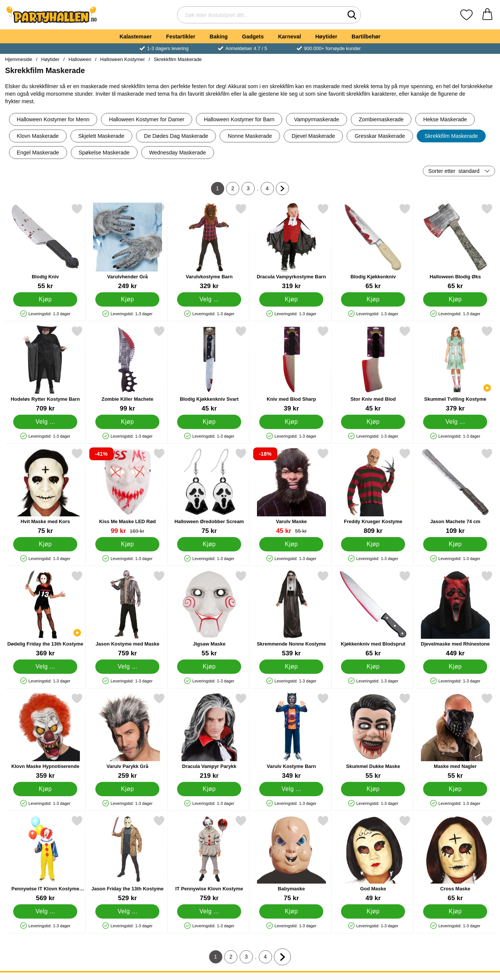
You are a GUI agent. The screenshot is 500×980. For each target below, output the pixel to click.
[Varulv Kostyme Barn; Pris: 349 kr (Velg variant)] (291, 736)
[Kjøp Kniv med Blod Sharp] (291, 422)
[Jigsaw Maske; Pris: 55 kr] (209, 614)
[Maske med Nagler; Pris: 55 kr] (455, 736)
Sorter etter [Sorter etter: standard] (454, 171)
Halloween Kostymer (123, 59)
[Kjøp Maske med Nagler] (455, 789)
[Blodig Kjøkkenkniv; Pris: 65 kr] (373, 247)
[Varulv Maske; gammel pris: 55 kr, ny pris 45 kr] (291, 491)
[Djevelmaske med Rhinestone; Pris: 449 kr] (455, 614)
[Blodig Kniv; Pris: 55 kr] (45, 247)
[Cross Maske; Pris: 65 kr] (455, 859)
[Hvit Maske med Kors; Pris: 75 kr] (45, 491)
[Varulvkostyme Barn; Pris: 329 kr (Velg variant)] (209, 247)
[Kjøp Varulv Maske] (291, 544)
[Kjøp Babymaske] (291, 911)
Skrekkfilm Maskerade (178, 59)
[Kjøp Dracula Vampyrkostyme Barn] (291, 299)
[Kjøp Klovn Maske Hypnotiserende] (45, 789)
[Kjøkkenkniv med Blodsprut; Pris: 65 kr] (373, 614)
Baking (219, 37)
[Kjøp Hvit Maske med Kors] (45, 544)
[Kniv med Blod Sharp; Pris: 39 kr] (291, 369)
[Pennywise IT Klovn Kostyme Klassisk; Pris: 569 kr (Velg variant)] (45, 859)
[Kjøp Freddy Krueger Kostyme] (373, 544)
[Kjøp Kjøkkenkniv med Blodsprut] (373, 667)
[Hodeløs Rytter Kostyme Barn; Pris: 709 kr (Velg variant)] (45, 369)
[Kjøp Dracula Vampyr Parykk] (209, 789)
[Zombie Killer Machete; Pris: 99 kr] (127, 369)
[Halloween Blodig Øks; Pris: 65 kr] (455, 247)
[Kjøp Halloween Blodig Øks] (455, 299)
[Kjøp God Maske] (373, 911)
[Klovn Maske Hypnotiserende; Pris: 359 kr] (45, 736)
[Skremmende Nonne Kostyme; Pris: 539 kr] (291, 614)
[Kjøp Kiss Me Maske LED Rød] (127, 544)
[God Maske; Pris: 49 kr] (373, 859)
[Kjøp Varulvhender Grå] (127, 299)
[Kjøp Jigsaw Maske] (209, 667)
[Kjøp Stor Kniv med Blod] (373, 422)
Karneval (290, 37)
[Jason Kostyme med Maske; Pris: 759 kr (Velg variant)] (127, 614)
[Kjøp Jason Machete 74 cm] (455, 544)
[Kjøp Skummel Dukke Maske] (373, 789)
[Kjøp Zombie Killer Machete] (127, 422)
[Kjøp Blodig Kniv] (45, 299)
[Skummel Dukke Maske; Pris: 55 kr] (373, 736)
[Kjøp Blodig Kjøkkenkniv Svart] (209, 422)
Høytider (326, 37)
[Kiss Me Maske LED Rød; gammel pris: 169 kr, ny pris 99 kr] (127, 491)
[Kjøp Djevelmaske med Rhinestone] (455, 667)
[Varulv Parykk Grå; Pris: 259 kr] (127, 736)
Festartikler (181, 37)
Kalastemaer (136, 37)
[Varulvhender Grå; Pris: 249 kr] (127, 247)
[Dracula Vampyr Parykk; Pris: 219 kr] (209, 736)
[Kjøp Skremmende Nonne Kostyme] (291, 667)
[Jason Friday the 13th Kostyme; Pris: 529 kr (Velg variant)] (127, 859)
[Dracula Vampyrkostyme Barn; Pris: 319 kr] (291, 247)
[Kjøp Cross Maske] (455, 911)
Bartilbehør (366, 37)
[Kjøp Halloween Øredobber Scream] (209, 544)
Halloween (80, 59)
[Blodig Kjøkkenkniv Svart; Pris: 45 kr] (209, 369)
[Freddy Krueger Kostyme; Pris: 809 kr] (373, 491)
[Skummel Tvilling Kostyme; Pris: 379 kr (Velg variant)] (455, 369)
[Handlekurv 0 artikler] (487, 15)
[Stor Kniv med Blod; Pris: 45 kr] (373, 369)
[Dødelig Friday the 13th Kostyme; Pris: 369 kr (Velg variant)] (45, 614)
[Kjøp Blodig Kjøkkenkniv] (373, 299)
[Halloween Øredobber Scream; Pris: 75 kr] (209, 491)
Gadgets (253, 37)
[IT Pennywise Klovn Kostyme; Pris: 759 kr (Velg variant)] (209, 859)
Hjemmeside (19, 59)
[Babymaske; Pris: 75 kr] (291, 859)
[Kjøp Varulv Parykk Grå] (127, 789)
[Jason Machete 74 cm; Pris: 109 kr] (455, 491)
